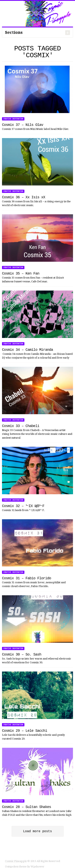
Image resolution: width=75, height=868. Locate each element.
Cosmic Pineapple (16, 857)
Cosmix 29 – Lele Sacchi (24, 731)
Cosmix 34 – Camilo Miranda (27, 350)
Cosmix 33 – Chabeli (21, 426)
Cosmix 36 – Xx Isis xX (24, 197)
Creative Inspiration (13, 119)
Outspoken (12, 862)
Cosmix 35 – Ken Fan (21, 274)
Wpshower (37, 862)
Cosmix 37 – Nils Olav (23, 125)
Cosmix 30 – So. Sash (22, 655)
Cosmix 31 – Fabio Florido (26, 578)
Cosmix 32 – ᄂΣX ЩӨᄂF (23, 506)
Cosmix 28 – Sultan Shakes (26, 807)
